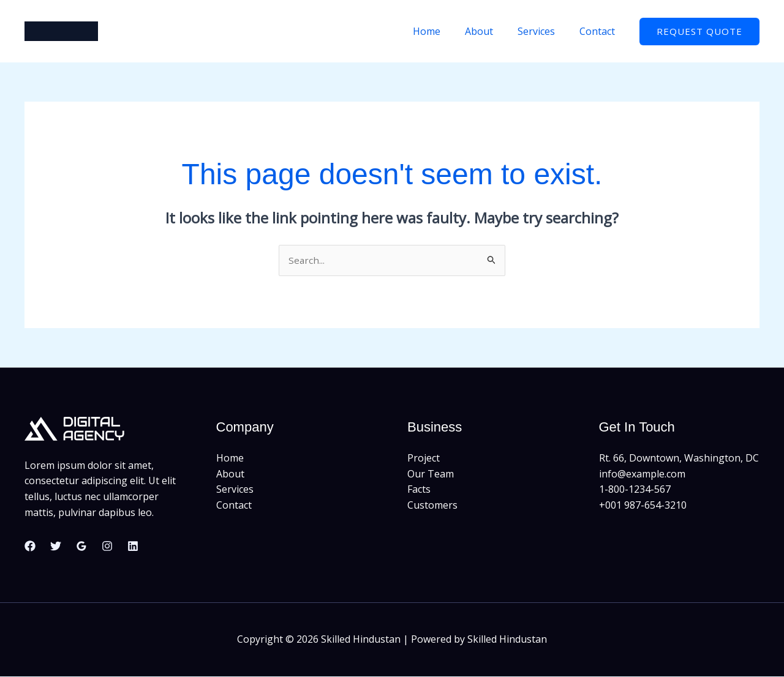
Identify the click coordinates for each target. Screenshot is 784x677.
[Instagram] (107, 547)
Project (424, 458)
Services (544, 31)
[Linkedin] (133, 547)
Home (444, 31)
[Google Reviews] (81, 547)
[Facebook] (30, 547)
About (491, 31)
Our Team (431, 474)
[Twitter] (56, 547)
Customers (432, 506)
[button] (699, 32)
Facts (419, 490)
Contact (600, 31)
